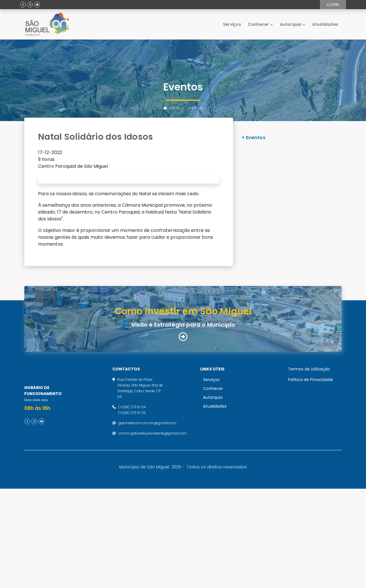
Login (333, 5)
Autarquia (291, 24)
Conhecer (258, 24)
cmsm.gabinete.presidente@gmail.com (153, 527)
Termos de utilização (309, 463)
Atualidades (325, 24)
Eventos (195, 108)
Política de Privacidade (311, 473)
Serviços (232, 24)
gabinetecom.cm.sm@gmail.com (147, 517)
